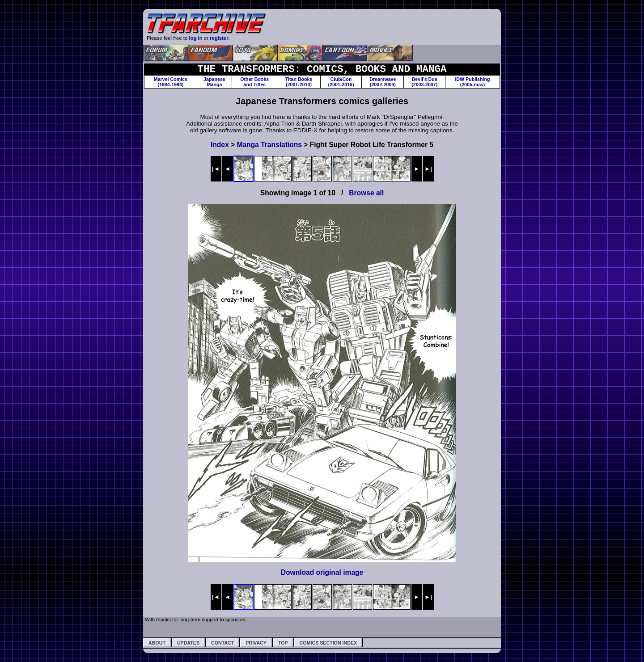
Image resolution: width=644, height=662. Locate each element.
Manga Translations (269, 145)
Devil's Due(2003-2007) (424, 82)
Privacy (256, 643)
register (219, 38)
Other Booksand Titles (254, 82)
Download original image (322, 572)
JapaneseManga (214, 82)
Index (220, 145)
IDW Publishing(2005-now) (472, 82)
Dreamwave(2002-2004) (383, 82)
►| (428, 169)
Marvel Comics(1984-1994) (171, 82)
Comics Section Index (328, 643)
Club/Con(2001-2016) (341, 82)
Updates (188, 643)
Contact (222, 643)
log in (195, 38)
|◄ (216, 169)
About (157, 643)
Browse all (366, 193)
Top (283, 643)
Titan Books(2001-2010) (299, 82)
